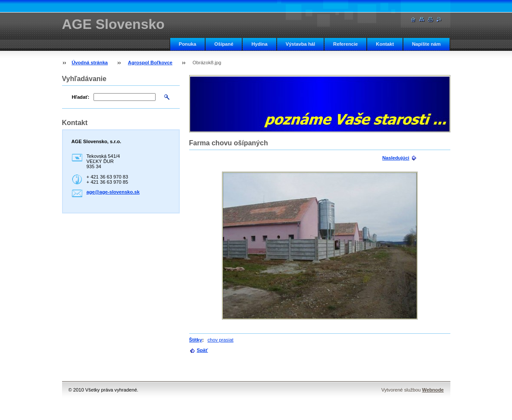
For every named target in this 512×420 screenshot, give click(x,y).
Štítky (196, 340)
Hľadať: (81, 97)
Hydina (259, 44)
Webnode (433, 390)
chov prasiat (220, 340)
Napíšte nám (426, 44)
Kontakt (385, 44)
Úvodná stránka (90, 63)
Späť (203, 350)
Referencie (345, 44)
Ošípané (224, 44)
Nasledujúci (396, 158)
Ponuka (187, 44)
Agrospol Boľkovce (150, 63)
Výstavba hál (300, 44)
